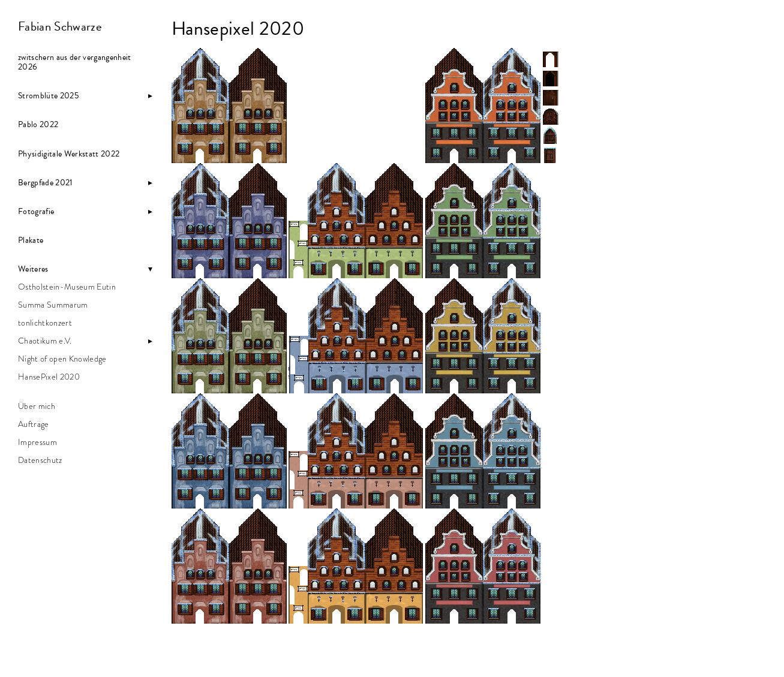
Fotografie (36, 212)
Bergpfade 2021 (46, 183)
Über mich (37, 407)
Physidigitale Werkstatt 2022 (69, 154)
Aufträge (34, 425)
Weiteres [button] (33, 269)
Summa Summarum (53, 305)
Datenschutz (40, 461)
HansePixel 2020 (49, 377)
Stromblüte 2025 (48, 96)
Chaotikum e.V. (45, 341)
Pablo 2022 (38, 125)
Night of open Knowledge (62, 359)
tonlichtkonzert (45, 323)
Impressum (37, 443)
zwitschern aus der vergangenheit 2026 (75, 62)
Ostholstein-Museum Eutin (67, 287)
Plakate (31, 240)
